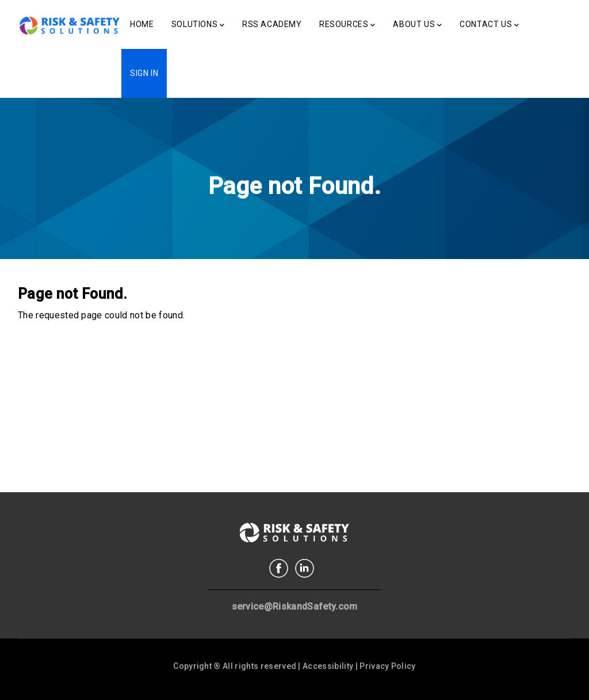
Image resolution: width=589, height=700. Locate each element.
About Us (417, 25)
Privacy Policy (387, 666)
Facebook (279, 568)
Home (142, 24)
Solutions (198, 25)
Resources (347, 25)
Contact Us (489, 25)
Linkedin (305, 568)
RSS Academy (272, 24)
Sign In (144, 73)
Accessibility (328, 666)
